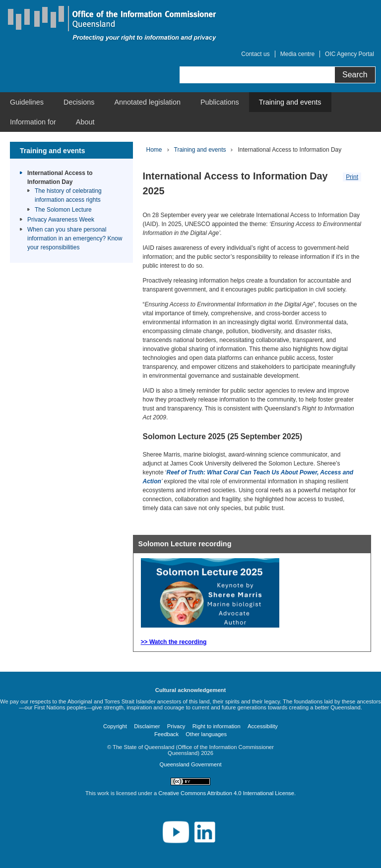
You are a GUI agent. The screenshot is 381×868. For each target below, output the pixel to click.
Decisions (79, 102)
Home (154, 150)
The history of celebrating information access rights (68, 195)
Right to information (217, 726)
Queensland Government (190, 764)
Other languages (206, 734)
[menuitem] (27, 102)
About (85, 122)
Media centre (297, 54)
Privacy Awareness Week (61, 220)
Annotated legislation (147, 102)
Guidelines (27, 102)
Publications (220, 102)
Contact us (255, 54)
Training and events (290, 102)
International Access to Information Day (60, 177)
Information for (33, 122)
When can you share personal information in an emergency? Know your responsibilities (75, 238)
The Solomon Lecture (63, 210)
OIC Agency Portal (349, 54)
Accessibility (263, 726)
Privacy (176, 726)
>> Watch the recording (174, 642)
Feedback (166, 734)
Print (352, 177)
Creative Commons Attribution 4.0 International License (226, 793)
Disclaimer (147, 726)
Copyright (115, 726)
